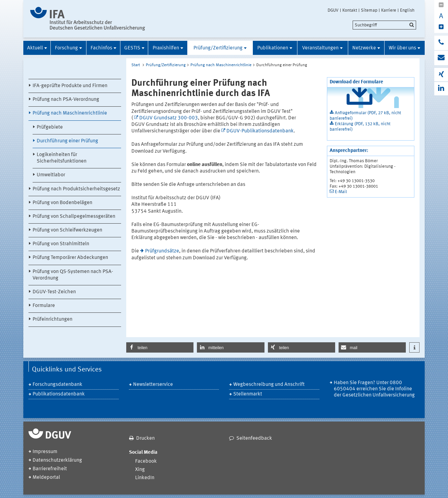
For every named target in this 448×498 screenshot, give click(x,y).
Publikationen (273, 48)
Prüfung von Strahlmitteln (61, 244)
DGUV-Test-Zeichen (54, 292)
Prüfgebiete (50, 127)
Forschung (66, 48)
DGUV (333, 10)
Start (136, 65)
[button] (160, 347)
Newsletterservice (153, 385)
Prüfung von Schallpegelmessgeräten (74, 217)
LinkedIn (145, 478)
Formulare (44, 306)
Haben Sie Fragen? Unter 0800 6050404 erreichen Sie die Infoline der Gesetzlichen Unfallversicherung (374, 389)
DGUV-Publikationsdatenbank (260, 131)
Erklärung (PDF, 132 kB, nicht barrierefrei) (360, 127)
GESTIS (132, 48)
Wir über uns (402, 48)
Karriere (389, 10)
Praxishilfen (166, 48)
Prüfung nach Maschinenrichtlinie (70, 113)
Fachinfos (101, 48)
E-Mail (341, 192)
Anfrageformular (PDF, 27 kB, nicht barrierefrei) (365, 116)
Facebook (146, 461)
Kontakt (350, 10)
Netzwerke (364, 48)
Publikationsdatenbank (59, 394)
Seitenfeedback (254, 438)
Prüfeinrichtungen (52, 319)
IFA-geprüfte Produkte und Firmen (70, 86)
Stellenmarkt (248, 394)
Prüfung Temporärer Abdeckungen (70, 258)
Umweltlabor (51, 175)
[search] (384, 25)
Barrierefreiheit (50, 469)
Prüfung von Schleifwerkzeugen (67, 230)
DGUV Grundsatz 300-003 (169, 118)
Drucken (145, 438)
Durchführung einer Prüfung (67, 141)
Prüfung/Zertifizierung (218, 48)
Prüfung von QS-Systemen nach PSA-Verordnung (73, 275)
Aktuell (35, 48)
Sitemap (369, 10)
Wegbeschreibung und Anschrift (269, 385)
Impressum (45, 452)
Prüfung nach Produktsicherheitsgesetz (76, 189)
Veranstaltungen (320, 48)
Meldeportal (46, 478)
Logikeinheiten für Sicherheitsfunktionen (62, 158)
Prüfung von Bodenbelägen (62, 203)
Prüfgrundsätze (162, 251)
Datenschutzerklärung (57, 460)
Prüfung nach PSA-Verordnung (66, 100)
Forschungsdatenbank (57, 385)
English (407, 10)
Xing (140, 470)
